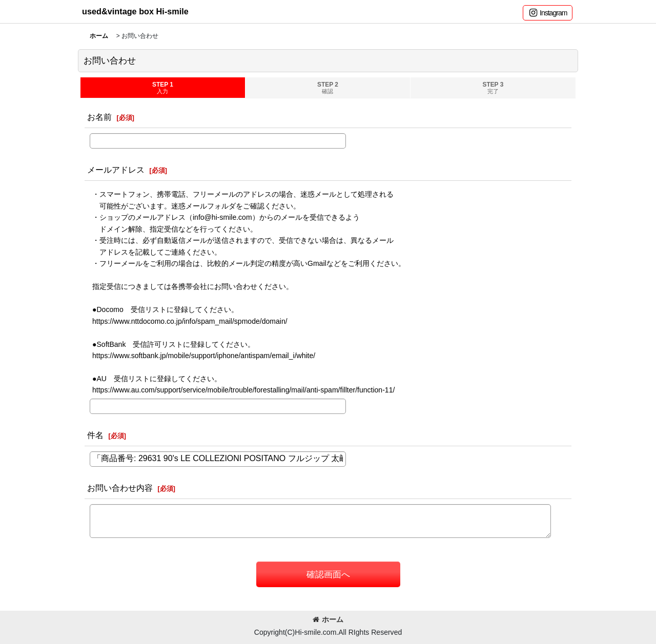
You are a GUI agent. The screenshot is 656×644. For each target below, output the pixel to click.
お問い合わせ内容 (120, 488)
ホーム (328, 619)
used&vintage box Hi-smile (135, 11)
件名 (95, 435)
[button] (548, 13)
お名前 (99, 117)
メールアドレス (116, 170)
